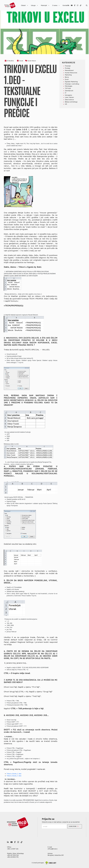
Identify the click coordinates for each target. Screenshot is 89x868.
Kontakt (65, 5)
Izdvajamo (68, 95)
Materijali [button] (45, 5)
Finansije (68, 66)
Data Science (69, 100)
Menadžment (69, 70)
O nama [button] (56, 5)
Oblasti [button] (24, 5)
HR (66, 104)
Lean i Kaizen (69, 97)
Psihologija (68, 86)
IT (66, 93)
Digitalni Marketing (71, 82)
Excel (21, 61)
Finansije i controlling (72, 84)
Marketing (68, 75)
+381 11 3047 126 (13, 849)
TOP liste (68, 88)
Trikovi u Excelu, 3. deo (14, 776)
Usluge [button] (34, 5)
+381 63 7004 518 (13, 855)
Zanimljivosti (69, 91)
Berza (67, 77)
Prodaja (67, 68)
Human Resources (71, 73)
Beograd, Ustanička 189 (56, 855)
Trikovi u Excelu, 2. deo (14, 774)
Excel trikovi (32, 61)
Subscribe (74, 826)
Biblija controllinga (71, 102)
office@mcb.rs (52, 849)
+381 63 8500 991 (13, 857)
